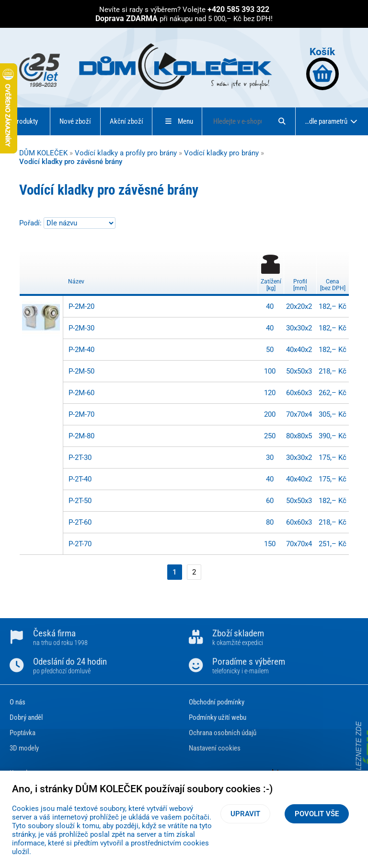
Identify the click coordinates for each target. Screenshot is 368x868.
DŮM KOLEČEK (43, 153)
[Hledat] (282, 121)
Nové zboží (75, 121)
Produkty (25, 121)
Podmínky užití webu (218, 717)
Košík (322, 68)
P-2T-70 (80, 544)
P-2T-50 (80, 501)
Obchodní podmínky (217, 702)
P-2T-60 (80, 522)
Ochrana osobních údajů (223, 733)
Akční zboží (126, 121)
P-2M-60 (81, 393)
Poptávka (23, 733)
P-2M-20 (81, 306)
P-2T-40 (80, 479)
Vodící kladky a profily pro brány (126, 153)
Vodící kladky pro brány (221, 153)
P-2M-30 (81, 328)
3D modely (24, 748)
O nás (17, 702)
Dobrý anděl (26, 717)
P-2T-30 (80, 457)
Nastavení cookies (215, 748)
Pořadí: (31, 223)
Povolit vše (317, 814)
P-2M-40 (81, 350)
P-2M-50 (81, 371)
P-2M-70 (81, 414)
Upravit (245, 814)
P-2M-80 (81, 436)
